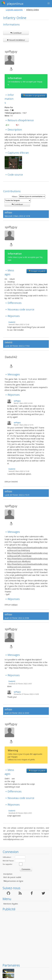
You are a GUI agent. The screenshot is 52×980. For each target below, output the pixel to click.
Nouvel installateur (16, 40)
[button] (49, 3)
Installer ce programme (34, 96)
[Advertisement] (25, 937)
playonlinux (12, 3)
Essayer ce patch (37, 271)
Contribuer (16, 33)
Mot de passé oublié (12, 877)
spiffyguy (11, 51)
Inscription (8, 874)
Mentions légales (11, 904)
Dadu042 (12, 322)
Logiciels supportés (14, 10)
